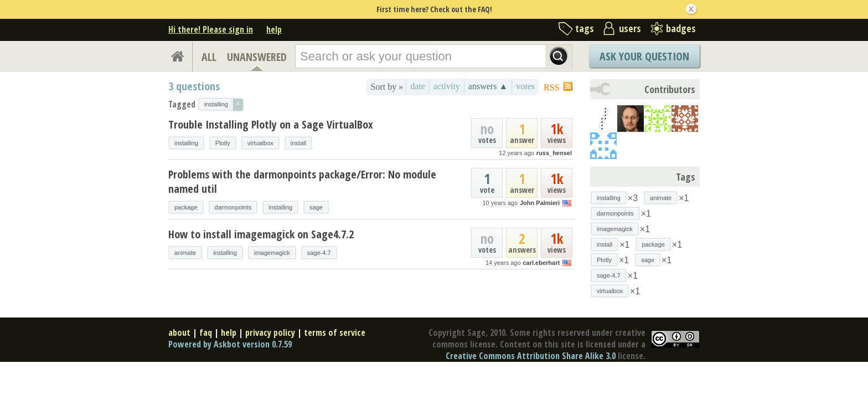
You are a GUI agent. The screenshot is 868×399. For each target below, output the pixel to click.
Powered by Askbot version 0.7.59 (230, 344)
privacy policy (270, 332)
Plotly (223, 143)
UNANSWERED (257, 57)
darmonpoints (233, 207)
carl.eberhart (541, 263)
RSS (551, 87)
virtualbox (260, 143)
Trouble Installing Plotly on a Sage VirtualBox (271, 124)
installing (186, 143)
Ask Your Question (644, 56)
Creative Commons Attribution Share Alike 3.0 (531, 356)
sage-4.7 (319, 253)
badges (681, 28)
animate (185, 253)
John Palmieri (540, 203)
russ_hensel (554, 153)
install (298, 143)
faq (206, 332)
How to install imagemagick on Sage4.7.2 (261, 234)
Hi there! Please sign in (211, 29)
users (630, 28)
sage (316, 207)
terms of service (335, 332)
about (179, 332)
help (274, 29)
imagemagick (272, 253)
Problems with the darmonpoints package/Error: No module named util (302, 181)
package (186, 207)
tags (585, 28)
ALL (209, 57)
